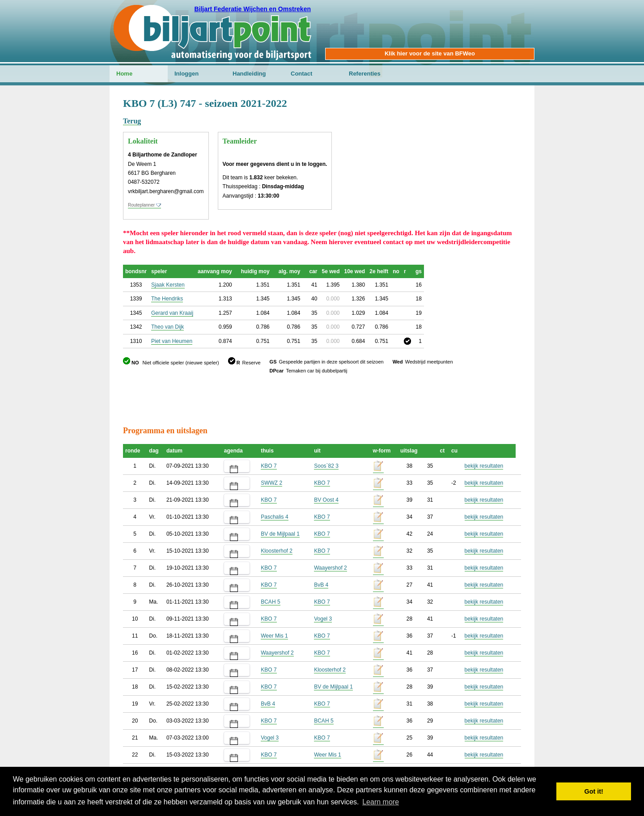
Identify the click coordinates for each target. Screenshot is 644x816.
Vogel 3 (323, 619)
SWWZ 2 (271, 483)
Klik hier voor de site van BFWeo (430, 53)
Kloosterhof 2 (277, 551)
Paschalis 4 (274, 517)
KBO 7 (269, 466)
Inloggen (186, 74)
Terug (132, 121)
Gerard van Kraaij (172, 313)
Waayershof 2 (330, 568)
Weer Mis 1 (274, 636)
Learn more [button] (381, 802)
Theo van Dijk (167, 327)
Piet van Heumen (172, 341)
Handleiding (249, 74)
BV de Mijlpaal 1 (280, 534)
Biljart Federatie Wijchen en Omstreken (252, 9)
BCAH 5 (270, 602)
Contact (301, 74)
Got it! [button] (594, 791)
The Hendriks (167, 299)
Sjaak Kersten (168, 285)
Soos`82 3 (326, 466)
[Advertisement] (467, 141)
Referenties (365, 74)
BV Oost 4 (326, 500)
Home (124, 74)
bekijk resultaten (484, 466)
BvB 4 (321, 585)
